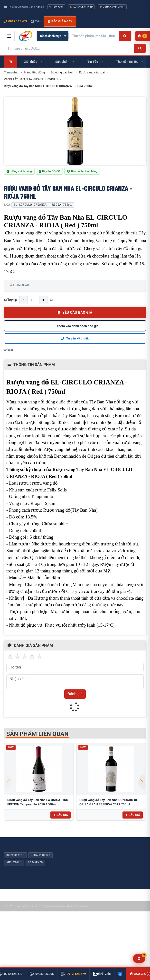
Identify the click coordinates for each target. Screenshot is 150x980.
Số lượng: (10, 300)
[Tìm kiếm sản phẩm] (94, 36)
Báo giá (61, 815)
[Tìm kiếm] (125, 36)
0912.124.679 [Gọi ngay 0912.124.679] (16, 21)
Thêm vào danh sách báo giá (75, 326)
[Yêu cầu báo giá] (139, 958)
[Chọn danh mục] (53, 36)
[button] (142, 782)
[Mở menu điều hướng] (9, 36)
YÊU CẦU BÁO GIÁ (75, 312)
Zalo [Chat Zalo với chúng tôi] (36, 21)
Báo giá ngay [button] (60, 21)
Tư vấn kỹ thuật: (75, 338)
